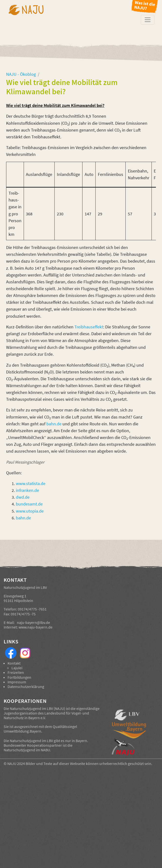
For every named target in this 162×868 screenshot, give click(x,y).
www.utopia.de (30, 511)
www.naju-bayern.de (35, 627)
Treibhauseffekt (89, 327)
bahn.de (54, 424)
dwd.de (23, 497)
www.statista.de (31, 484)
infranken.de (27, 490)
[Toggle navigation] (148, 20)
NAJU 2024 (16, 763)
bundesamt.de (29, 504)
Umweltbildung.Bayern (22, 731)
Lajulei (17, 668)
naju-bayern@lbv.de (33, 622)
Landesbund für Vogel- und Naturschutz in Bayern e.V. (46, 715)
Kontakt (14, 663)
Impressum (17, 682)
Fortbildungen (19, 677)
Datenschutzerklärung (26, 687)
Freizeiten (16, 672)
